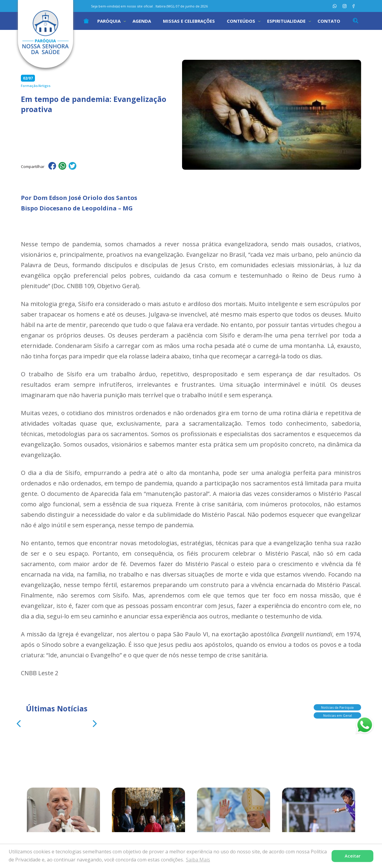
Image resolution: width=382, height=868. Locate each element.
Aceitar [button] (353, 856)
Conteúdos (241, 21)
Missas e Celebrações (189, 21)
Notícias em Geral (338, 716)
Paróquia (109, 21)
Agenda (142, 21)
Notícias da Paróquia (337, 708)
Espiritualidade (286, 21)
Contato (329, 21)
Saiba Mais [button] (198, 860)
